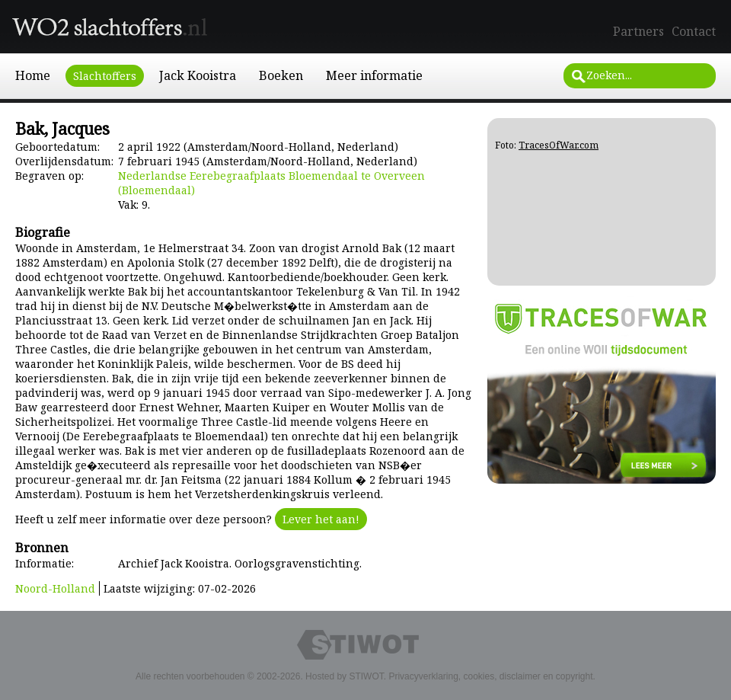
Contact (694, 31)
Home (33, 75)
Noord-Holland (55, 588)
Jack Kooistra (198, 75)
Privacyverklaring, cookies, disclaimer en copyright (490, 676)
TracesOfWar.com (559, 145)
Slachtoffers (105, 76)
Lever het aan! (321, 519)
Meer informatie (374, 75)
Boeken (281, 75)
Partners (638, 31)
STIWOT (366, 676)
